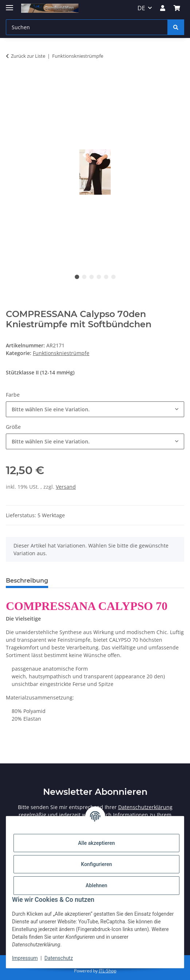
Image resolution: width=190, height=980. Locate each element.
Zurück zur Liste (28, 56)
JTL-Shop (108, 971)
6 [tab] (113, 277)
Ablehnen (96, 885)
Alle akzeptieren (96, 843)
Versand (66, 487)
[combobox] (95, 409)
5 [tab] (106, 277)
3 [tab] (92, 277)
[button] (163, 8)
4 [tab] (99, 277)
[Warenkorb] (177, 8)
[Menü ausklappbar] (9, 5)
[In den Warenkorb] (12, 79)
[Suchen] (87, 27)
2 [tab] (84, 277)
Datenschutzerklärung (145, 807)
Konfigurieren (96, 864)
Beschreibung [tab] (27, 581)
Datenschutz (59, 958)
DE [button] (141, 8)
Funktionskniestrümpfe (61, 353)
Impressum (25, 958)
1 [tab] (77, 277)
